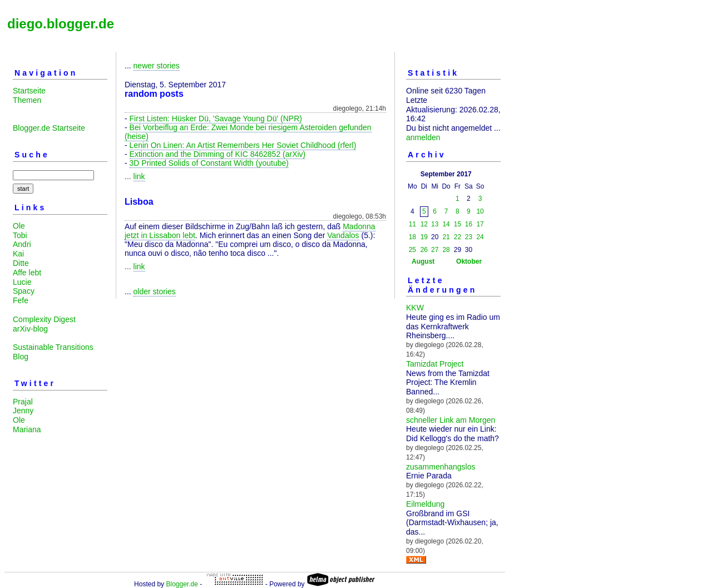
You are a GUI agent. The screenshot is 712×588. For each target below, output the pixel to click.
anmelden (423, 137)
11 (412, 224)
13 (435, 224)
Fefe (21, 300)
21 (446, 237)
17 (480, 224)
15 (458, 224)
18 (412, 237)
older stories (155, 291)
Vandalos (343, 235)
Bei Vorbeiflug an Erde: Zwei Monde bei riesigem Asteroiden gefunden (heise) (248, 132)
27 (435, 250)
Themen (27, 100)
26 (424, 250)
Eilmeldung (425, 504)
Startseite (29, 91)
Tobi (20, 235)
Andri (22, 244)
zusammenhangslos (441, 467)
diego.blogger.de (61, 24)
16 (469, 224)
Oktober (469, 261)
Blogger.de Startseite (49, 128)
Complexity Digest (44, 319)
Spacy (24, 291)
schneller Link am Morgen (451, 420)
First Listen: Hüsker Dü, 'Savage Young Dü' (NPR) (216, 118)
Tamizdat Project (435, 364)
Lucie (22, 282)
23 (469, 237)
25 (412, 250)
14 (446, 224)
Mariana (27, 429)
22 (458, 237)
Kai (18, 254)
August (423, 261)
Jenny (23, 411)
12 (424, 224)
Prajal (23, 402)
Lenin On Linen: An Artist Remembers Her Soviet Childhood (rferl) (243, 145)
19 (424, 237)
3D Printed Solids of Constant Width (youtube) (209, 163)
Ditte (21, 263)
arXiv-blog (30, 329)
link (139, 176)
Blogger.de (182, 584)
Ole (19, 226)
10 (480, 211)
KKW (415, 308)
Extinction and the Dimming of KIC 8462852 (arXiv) (218, 154)
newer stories (157, 66)
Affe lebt (27, 273)
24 (480, 237)
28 (446, 250)
